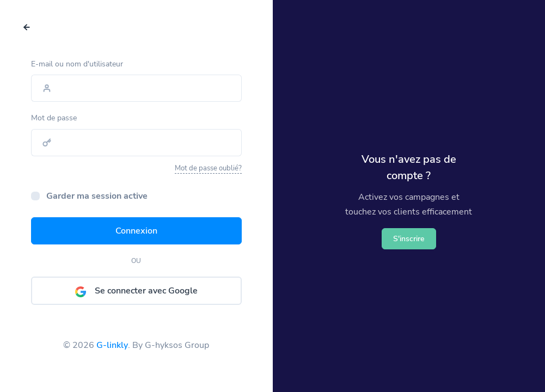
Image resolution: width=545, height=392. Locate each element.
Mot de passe (54, 120)
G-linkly (112, 344)
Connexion (136, 232)
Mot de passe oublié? (208, 170)
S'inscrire (409, 239)
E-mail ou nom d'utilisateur (77, 65)
